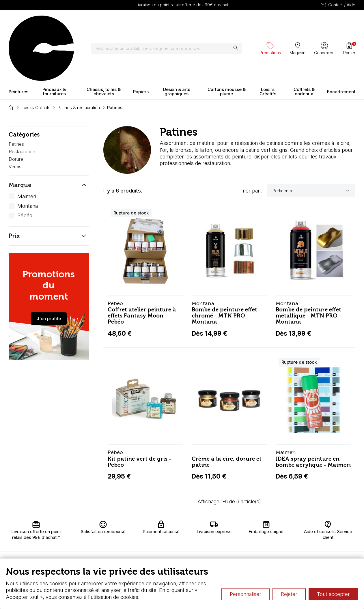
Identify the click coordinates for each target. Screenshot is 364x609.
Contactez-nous (337, 530)
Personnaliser (246, 594)
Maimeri (27, 146)
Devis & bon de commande (171, 551)
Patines (16, 94)
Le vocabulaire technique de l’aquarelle (260, 531)
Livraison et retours (115, 528)
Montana (28, 155)
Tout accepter (333, 594)
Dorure (16, 108)
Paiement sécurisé (113, 545)
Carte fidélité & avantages (170, 528)
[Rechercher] (170, 23)
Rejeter (289, 594)
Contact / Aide (338, 5)
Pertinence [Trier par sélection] (312, 140)
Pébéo (25, 165)
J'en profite (49, 268)
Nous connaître (119, 537)
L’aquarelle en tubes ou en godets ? (256, 525)
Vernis (15, 116)
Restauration (22, 101)
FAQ (108, 553)
